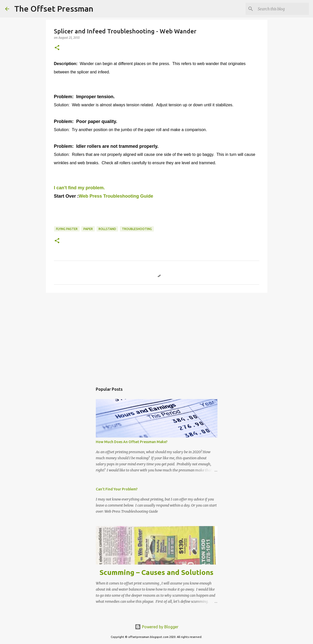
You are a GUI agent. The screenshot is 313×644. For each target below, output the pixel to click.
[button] (57, 48)
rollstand (107, 229)
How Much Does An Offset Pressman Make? (132, 442)
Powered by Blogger (157, 627)
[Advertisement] (157, 336)
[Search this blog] (282, 9)
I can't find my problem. (79, 188)
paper (88, 229)
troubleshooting (137, 229)
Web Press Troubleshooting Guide (116, 196)
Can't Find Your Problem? (117, 489)
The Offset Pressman (54, 9)
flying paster (67, 229)
